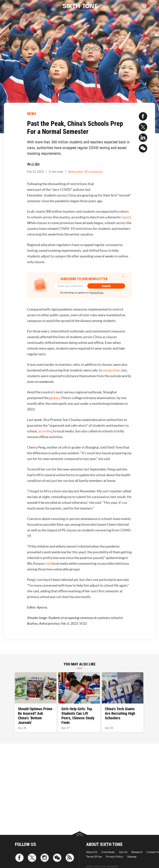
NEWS (32, 114)
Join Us (123, 852)
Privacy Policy (114, 857)
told (48, 563)
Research (137, 852)
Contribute (108, 852)
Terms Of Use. (97, 293)
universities (111, 370)
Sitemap (132, 857)
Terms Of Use (94, 857)
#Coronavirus (94, 172)
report (126, 217)
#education (76, 172)
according (46, 431)
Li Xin (35, 164)
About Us (92, 852)
